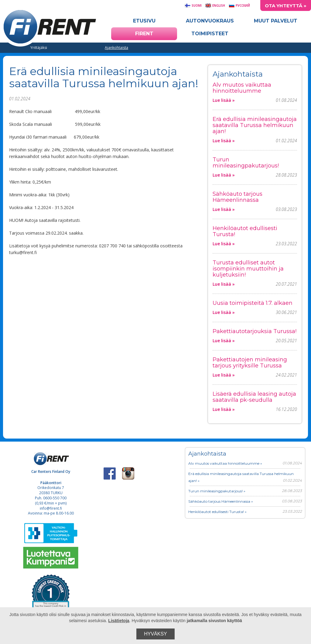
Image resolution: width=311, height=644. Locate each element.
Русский (239, 5)
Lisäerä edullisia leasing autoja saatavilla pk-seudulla (254, 397)
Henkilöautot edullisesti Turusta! (245, 231)
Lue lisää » (224, 100)
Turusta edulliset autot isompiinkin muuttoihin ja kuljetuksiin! (248, 269)
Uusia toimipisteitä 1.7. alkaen (253, 303)
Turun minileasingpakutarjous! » (217, 491)
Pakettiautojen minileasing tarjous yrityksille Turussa (250, 363)
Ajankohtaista (116, 48)
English (215, 5)
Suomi (193, 5)
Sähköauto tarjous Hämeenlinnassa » (221, 501)
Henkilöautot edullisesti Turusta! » (217, 512)
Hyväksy (155, 634)
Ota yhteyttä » (286, 6)
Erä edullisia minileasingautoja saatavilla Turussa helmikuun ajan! (255, 125)
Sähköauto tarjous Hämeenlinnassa (238, 197)
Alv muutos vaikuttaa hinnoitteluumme (242, 88)
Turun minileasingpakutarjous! (246, 163)
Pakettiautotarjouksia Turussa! (255, 331)
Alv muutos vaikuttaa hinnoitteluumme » (225, 463)
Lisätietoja (119, 621)
